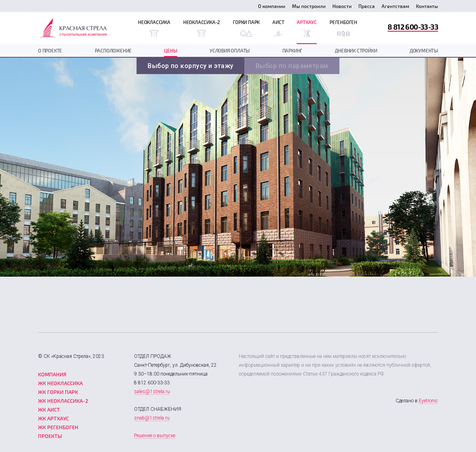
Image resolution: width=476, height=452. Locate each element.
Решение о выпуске (155, 436)
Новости (342, 6)
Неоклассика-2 (202, 28)
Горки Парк (246, 28)
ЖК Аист (49, 410)
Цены (170, 50)
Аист (278, 28)
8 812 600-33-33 (413, 27)
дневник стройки (356, 50)
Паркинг (293, 50)
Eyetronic (428, 401)
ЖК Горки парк (58, 392)
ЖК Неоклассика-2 (63, 401)
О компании (272, 6)
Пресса (367, 6)
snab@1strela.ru (152, 418)
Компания (52, 374)
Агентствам (395, 6)
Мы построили (309, 6)
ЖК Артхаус (53, 418)
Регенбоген (343, 28)
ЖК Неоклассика (60, 383)
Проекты (50, 436)
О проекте (50, 50)
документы (424, 50)
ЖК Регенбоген (58, 427)
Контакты (427, 6)
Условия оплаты (230, 50)
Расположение (113, 50)
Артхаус (307, 28)
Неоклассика (154, 28)
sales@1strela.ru (152, 392)
